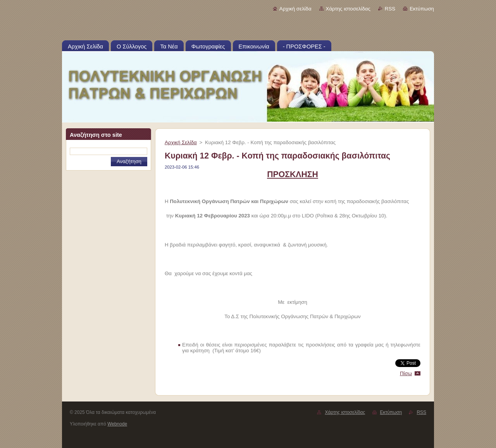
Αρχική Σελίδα (181, 142)
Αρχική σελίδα (295, 9)
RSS (390, 9)
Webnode (117, 424)
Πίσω (406, 373)
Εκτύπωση (422, 9)
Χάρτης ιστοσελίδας (348, 9)
